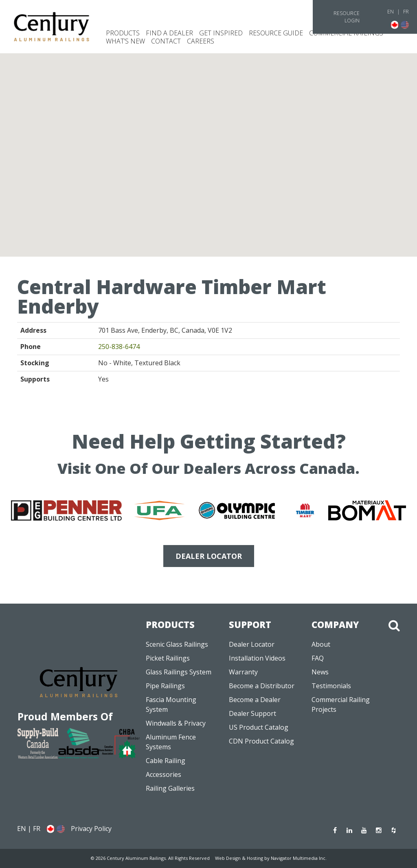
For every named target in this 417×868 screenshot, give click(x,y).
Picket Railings (168, 658)
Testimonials (331, 686)
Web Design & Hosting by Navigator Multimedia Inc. (271, 858)
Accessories (164, 774)
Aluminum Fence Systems (171, 742)
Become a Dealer (255, 700)
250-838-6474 (119, 347)
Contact (166, 41)
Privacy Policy (91, 829)
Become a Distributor (262, 686)
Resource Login (347, 17)
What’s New (125, 41)
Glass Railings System (179, 672)
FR (406, 12)
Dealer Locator (252, 644)
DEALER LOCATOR (209, 556)
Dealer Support (252, 713)
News (320, 672)
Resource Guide (276, 33)
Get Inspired (221, 33)
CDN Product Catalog (261, 741)
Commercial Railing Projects (341, 704)
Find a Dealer (169, 33)
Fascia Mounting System (171, 704)
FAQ (318, 658)
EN (391, 12)
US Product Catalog (259, 727)
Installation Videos (257, 658)
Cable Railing (166, 761)
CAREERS (201, 41)
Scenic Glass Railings (177, 644)
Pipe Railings (165, 686)
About (321, 644)
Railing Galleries (170, 788)
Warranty (243, 672)
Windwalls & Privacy (176, 723)
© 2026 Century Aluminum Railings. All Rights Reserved (150, 858)
